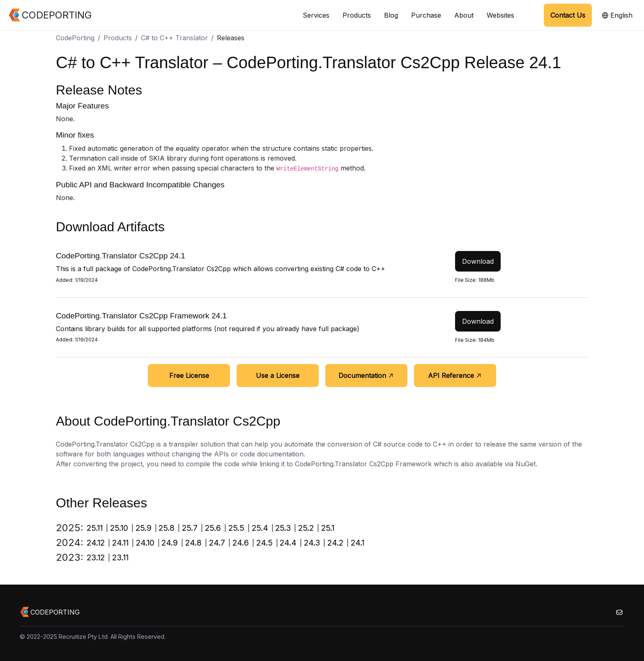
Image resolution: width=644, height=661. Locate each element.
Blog (391, 15)
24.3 (312, 543)
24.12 (96, 543)
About (464, 15)
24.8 (193, 543)
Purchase (426, 15)
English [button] (617, 15)
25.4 (260, 528)
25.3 (283, 528)
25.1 (328, 528)
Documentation (366, 375)
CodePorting (75, 38)
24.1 (358, 543)
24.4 (288, 543)
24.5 (264, 543)
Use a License (278, 375)
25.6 (213, 528)
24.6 (241, 543)
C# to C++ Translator (174, 38)
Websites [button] (500, 15)
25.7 (190, 528)
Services (316, 15)
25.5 (236, 528)
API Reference (455, 375)
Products (357, 15)
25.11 (95, 528)
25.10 (119, 528)
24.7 (217, 543)
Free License (189, 375)
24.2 (335, 543)
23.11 (120, 557)
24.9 (170, 543)
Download (478, 261)
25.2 (306, 528)
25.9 (144, 528)
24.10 (145, 543)
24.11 (120, 543)
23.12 (96, 557)
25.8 (167, 528)
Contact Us (568, 15)
